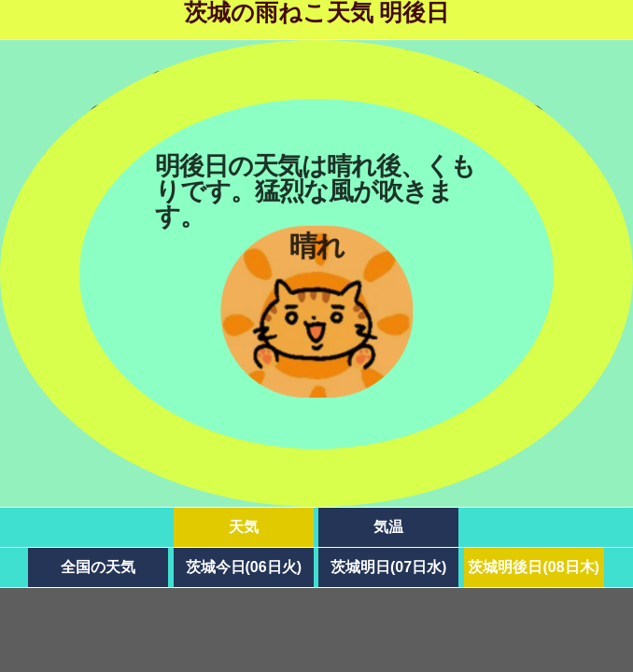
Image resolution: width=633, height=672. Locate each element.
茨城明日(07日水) (388, 567)
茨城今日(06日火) (244, 567)
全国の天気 (98, 567)
